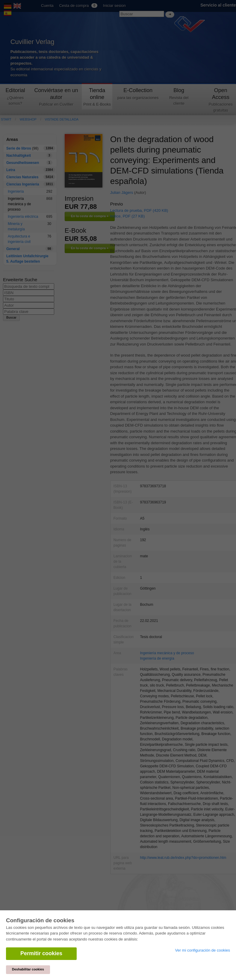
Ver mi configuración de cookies (202, 950)
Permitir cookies (41, 953)
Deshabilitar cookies (28, 969)
